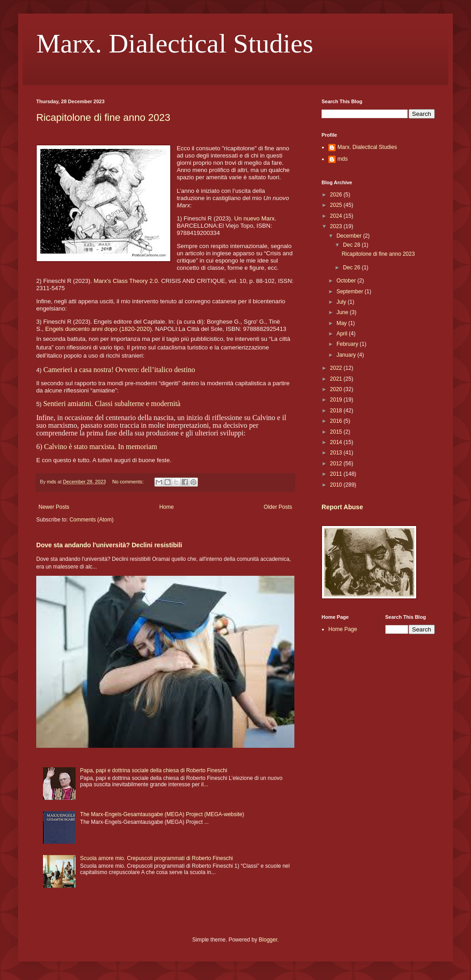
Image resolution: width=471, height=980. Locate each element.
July (342, 302)
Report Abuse (342, 507)
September (351, 292)
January (347, 355)
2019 (337, 400)
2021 (337, 379)
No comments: (129, 482)
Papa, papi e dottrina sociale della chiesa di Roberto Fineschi (154, 770)
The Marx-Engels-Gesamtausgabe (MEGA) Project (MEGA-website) (162, 814)
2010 (337, 485)
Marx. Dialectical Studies (175, 43)
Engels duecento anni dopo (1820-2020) (99, 329)
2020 (337, 389)
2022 (337, 368)
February (348, 344)
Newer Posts (54, 507)
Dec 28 (352, 245)
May (342, 323)
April (343, 334)
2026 (337, 195)
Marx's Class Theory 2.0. (127, 281)
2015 (337, 432)
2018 (337, 411)
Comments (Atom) (91, 520)
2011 (337, 474)
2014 (337, 442)
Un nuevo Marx (254, 218)
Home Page (343, 629)
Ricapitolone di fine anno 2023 (103, 117)
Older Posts (278, 507)
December (350, 236)
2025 (337, 205)
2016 (337, 421)
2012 (337, 464)
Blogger (268, 940)
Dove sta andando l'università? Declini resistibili (109, 545)
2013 (337, 453)
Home (167, 507)
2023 (337, 226)
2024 (337, 216)
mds (343, 159)
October (347, 281)
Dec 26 (352, 268)
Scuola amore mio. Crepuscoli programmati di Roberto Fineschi (156, 858)
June (343, 312)
